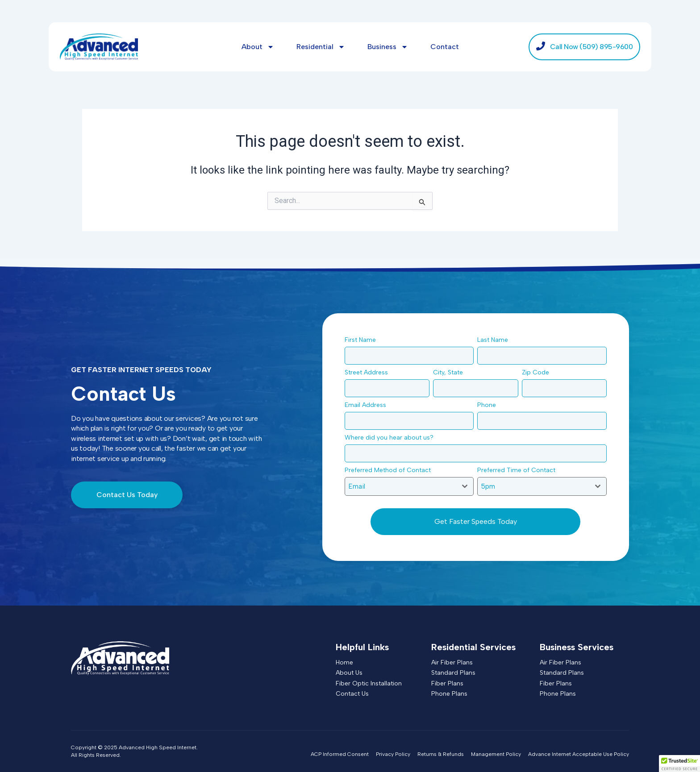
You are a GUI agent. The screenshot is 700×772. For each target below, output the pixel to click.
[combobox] (409, 487)
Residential (321, 47)
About (258, 47)
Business (388, 47)
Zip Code (538, 372)
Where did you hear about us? (392, 438)
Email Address (368, 405)
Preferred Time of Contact (519, 470)
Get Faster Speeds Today (476, 521)
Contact (445, 47)
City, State (450, 372)
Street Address (369, 372)
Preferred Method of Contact (390, 470)
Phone (489, 405)
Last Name (495, 340)
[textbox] (401, 487)
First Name (363, 340)
